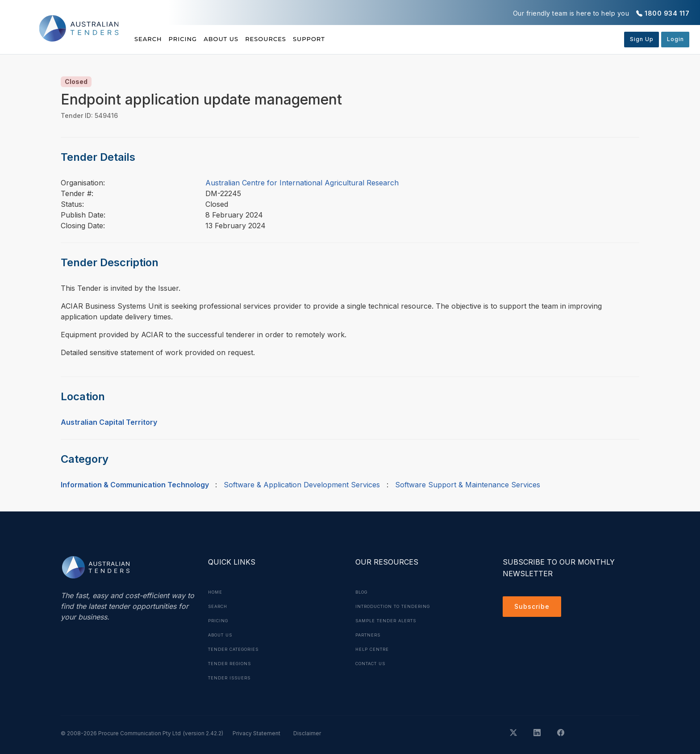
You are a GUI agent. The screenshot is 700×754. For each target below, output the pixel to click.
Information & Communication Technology (135, 485)
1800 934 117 (667, 13)
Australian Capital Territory (109, 422)
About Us (245, 39)
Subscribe (534, 608)
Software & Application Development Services (302, 485)
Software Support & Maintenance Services (468, 485)
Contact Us (373, 663)
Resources (302, 39)
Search (149, 39)
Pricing (195, 39)
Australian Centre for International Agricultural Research (302, 183)
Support (357, 39)
